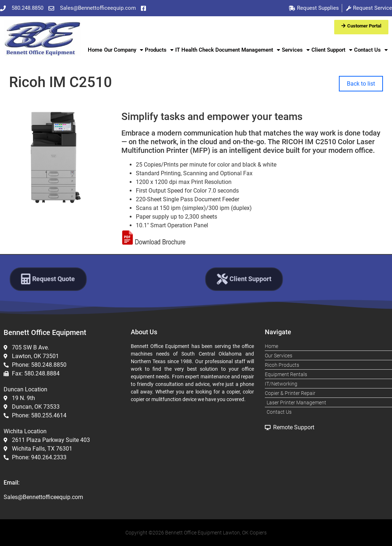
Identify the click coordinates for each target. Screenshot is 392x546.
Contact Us (371, 50)
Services (296, 50)
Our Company (124, 50)
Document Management (248, 50)
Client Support (332, 50)
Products (159, 50)
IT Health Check (195, 50)
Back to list (361, 84)
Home (95, 50)
